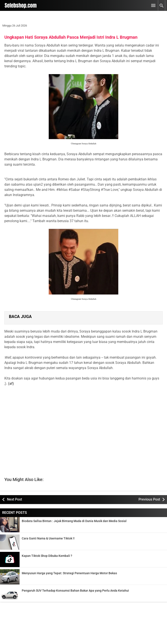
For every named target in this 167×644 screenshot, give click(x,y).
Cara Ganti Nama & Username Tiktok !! (48, 538)
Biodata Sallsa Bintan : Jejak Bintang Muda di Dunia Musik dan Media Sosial (74, 521)
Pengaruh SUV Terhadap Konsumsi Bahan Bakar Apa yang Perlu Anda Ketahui (75, 591)
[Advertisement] (83, 426)
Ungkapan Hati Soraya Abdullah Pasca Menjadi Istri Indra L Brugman (71, 37)
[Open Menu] (153, 5)
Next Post (14, 499)
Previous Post (149, 499)
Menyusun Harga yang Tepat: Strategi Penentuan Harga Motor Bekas (69, 573)
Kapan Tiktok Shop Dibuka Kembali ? (47, 556)
